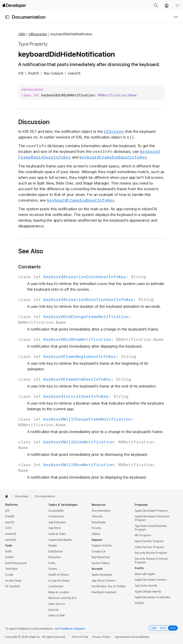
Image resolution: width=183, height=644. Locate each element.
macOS (10, 522)
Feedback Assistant (104, 592)
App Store (55, 528)
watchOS (11, 540)
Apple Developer (102, 575)
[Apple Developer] (14, 5)
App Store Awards (146, 586)
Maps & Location (59, 592)
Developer (22, 496)
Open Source (57, 604)
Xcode (9, 575)
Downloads (99, 522)
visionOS (11, 534)
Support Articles (102, 546)
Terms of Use (80, 637)
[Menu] (178, 5)
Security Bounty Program (151, 553)
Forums (96, 528)
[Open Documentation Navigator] (7, 17)
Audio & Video (57, 534)
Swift (8, 552)
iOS (7, 511)
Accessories (56, 516)
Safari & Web (57, 616)
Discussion (34, 122)
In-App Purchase (59, 581)
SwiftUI (9, 557)
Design (53, 546)
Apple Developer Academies (152, 597)
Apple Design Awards (148, 592)
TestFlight (11, 569)
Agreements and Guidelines (132, 637)
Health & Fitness (59, 575)
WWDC (139, 603)
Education (55, 557)
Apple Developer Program (151, 511)
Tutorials (97, 516)
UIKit (22, 34)
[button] (156, 5)
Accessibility (56, 511)
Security (54, 610)
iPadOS (10, 516)
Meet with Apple (145, 574)
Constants (29, 267)
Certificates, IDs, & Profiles (109, 586)
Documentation (29, 17)
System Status (101, 563)
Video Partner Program (149, 547)
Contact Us (99, 552)
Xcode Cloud (13, 581)
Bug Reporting (101, 557)
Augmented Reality (60, 540)
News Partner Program (149, 541)
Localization (56, 586)
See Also (31, 251)
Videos (96, 534)
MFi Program (143, 535)
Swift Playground (16, 563)
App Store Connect (104, 581)
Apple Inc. (35, 637)
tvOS (8, 528)
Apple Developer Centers (151, 580)
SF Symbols (12, 586)
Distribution (56, 552)
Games (53, 569)
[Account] (167, 5)
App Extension (57, 522)
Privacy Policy (101, 637)
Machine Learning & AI (62, 598)
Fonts (52, 563)
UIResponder (38, 34)
